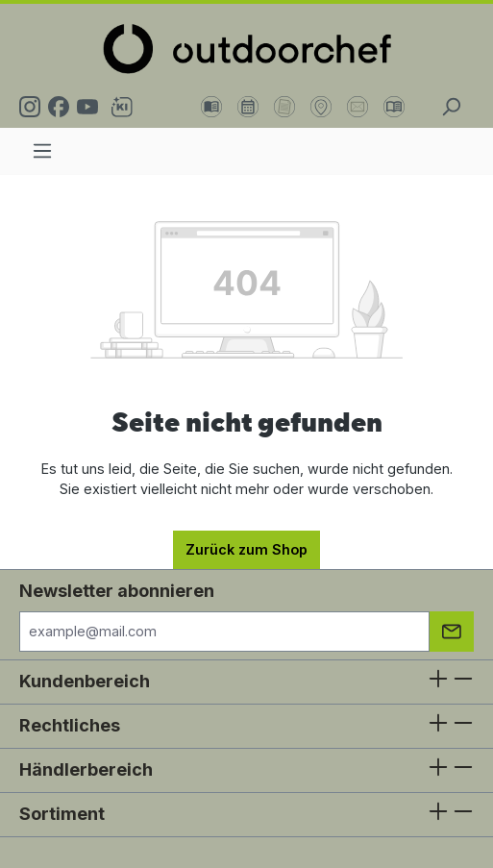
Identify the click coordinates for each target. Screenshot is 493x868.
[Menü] (42, 151)
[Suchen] (451, 107)
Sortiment (62, 814)
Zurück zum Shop (246, 549)
